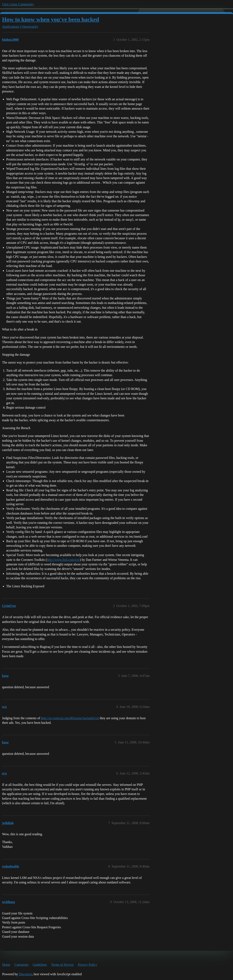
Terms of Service (62, 965)
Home (6, 965)
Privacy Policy (88, 965)
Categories (21, 965)
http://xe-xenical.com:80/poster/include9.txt (70, 718)
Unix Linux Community (18, 4)
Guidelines (40, 965)
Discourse (25, 974)
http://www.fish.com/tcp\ (63, 560)
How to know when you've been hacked (51, 19)
